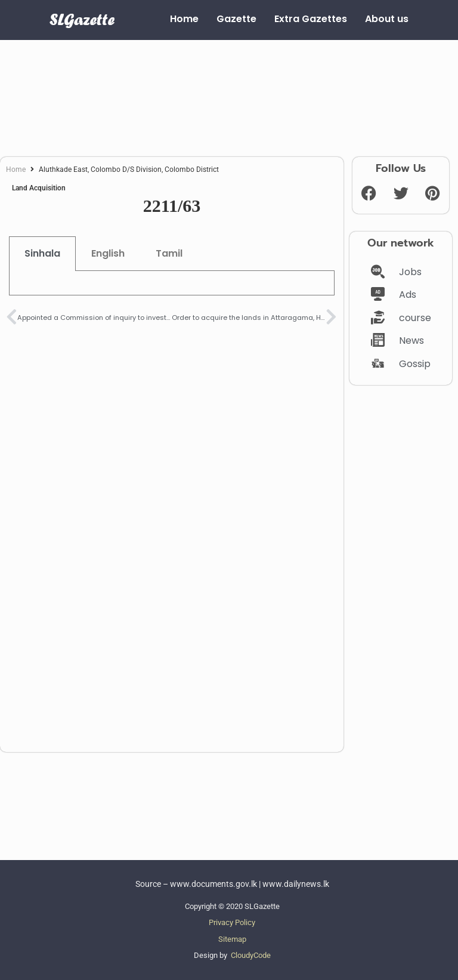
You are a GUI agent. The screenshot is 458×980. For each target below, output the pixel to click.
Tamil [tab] (169, 253)
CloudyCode (251, 955)
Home (16, 170)
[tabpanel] (172, 283)
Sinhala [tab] (42, 253)
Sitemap (232, 939)
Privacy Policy (232, 922)
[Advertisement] (229, 94)
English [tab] (108, 253)
